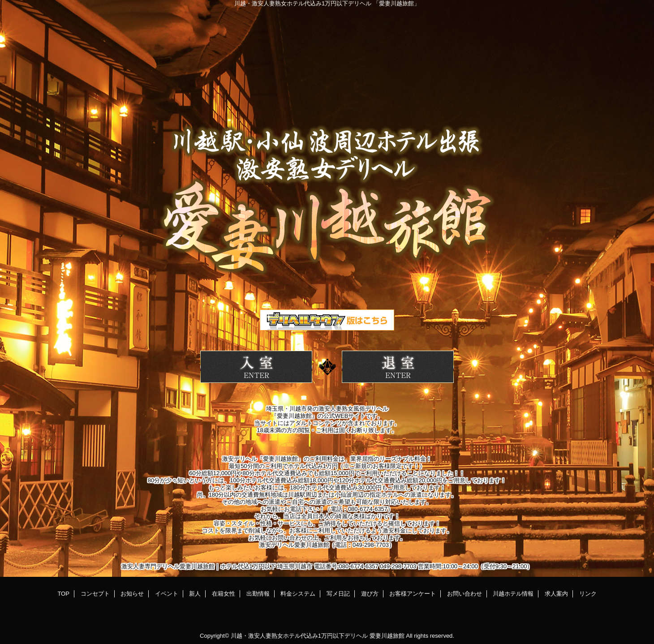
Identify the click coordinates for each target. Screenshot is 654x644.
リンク (588, 594)
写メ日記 (338, 594)
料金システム (298, 594)
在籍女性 (224, 594)
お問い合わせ (465, 594)
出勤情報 (258, 594)
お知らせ (132, 594)
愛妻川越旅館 (387, 636)
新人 (195, 594)
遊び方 (370, 594)
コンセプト (95, 594)
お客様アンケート (413, 594)
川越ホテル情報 (513, 594)
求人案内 (556, 594)
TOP (63, 594)
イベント (167, 594)
